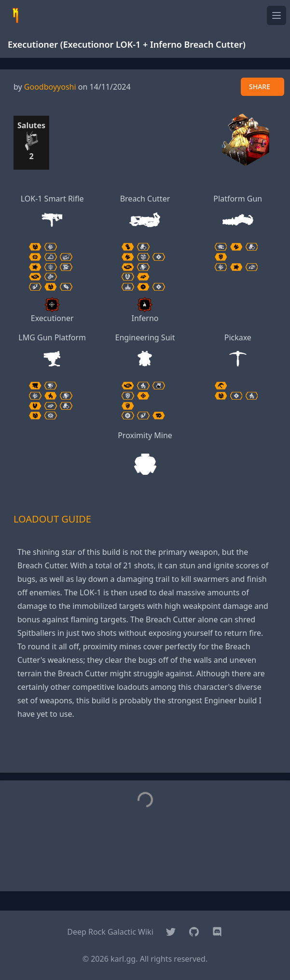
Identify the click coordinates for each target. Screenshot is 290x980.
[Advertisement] (145, 751)
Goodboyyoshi (50, 87)
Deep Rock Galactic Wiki (110, 932)
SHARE (260, 87)
